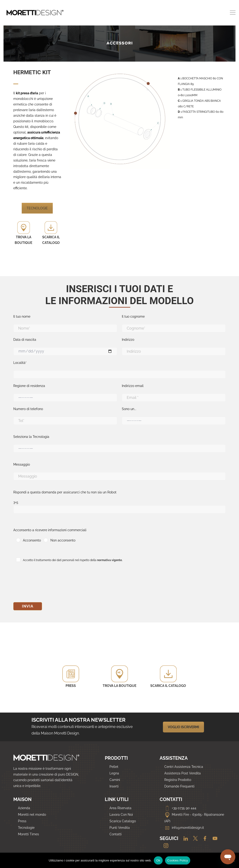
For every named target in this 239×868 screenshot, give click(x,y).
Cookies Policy (178, 860)
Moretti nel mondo (32, 815)
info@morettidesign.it (184, 828)
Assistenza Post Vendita (183, 773)
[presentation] (49, 584)
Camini (115, 780)
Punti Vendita (120, 828)
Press (22, 821)
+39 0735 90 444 (180, 808)
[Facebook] (204, 839)
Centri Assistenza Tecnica (184, 767)
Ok (158, 860)
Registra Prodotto (178, 780)
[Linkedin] (184, 839)
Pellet (114, 767)
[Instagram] (164, 846)
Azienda (24, 808)
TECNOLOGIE (37, 208)
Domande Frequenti (179, 786)
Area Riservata (120, 808)
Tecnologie (26, 828)
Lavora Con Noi (121, 815)
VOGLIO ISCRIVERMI (183, 727)
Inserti (114, 786)
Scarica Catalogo (123, 821)
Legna (114, 773)
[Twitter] (194, 839)
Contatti (116, 834)
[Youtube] (213, 839)
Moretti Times (28, 834)
